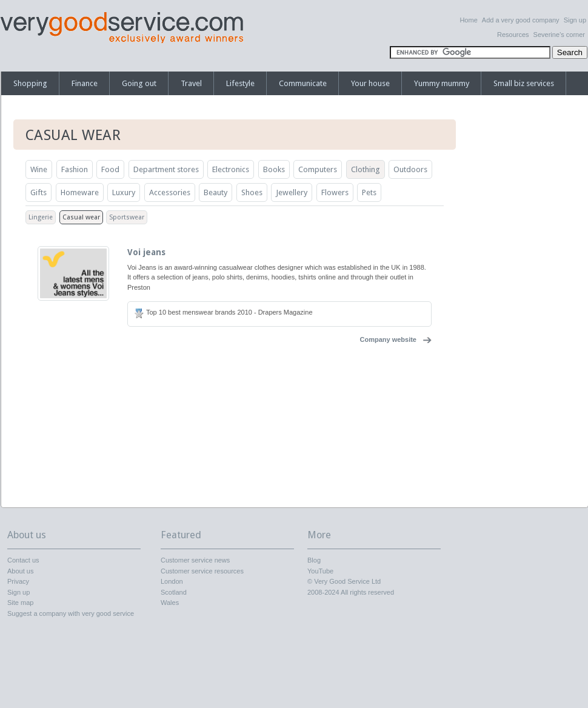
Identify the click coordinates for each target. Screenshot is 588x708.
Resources (513, 35)
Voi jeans (146, 252)
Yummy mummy (442, 83)
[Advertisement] (527, 306)
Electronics (231, 169)
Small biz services (524, 83)
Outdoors (410, 169)
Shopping (30, 83)
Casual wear (81, 217)
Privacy (18, 581)
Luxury (124, 192)
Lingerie (41, 217)
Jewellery (292, 192)
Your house (370, 83)
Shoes (252, 192)
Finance (85, 83)
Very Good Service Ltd (347, 581)
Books (274, 169)
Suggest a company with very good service (71, 613)
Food (110, 169)
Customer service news (195, 560)
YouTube (320, 571)
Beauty (215, 192)
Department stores (166, 169)
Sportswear (127, 217)
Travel (191, 83)
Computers (318, 169)
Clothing (366, 169)
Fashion (75, 169)
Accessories (170, 192)
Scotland (174, 592)
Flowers (335, 192)
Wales (170, 603)
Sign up (575, 20)
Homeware (80, 192)
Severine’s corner (559, 35)
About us (20, 571)
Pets (369, 192)
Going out (139, 83)
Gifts (38, 192)
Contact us (23, 560)
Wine (39, 169)
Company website (388, 339)
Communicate (303, 83)
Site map (20, 603)
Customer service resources (202, 571)
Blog (314, 560)
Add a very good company (521, 20)
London (172, 581)
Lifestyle (240, 83)
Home (468, 20)
